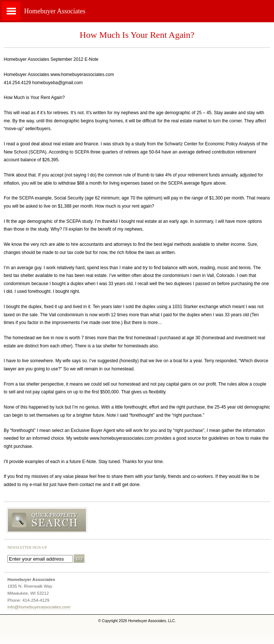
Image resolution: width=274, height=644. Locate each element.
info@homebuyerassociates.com (39, 607)
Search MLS (137, 521)
